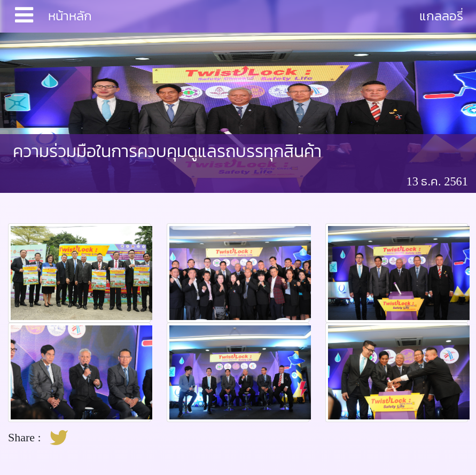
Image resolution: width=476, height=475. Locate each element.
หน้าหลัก (70, 16)
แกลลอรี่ (441, 16)
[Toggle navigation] (24, 16)
